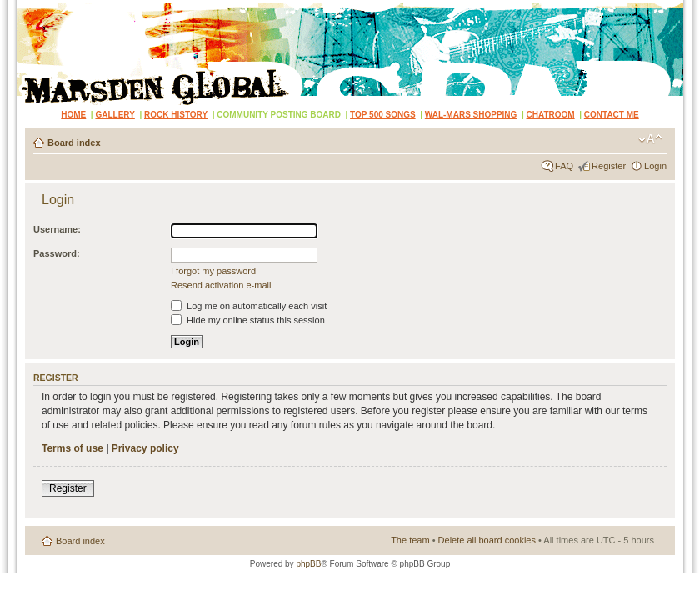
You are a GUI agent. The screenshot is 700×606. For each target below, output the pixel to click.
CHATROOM (551, 115)
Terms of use (72, 448)
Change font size (650, 139)
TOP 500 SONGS (383, 115)
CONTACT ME (612, 115)
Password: (57, 253)
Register (609, 166)
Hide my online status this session (248, 320)
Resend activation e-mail (221, 285)
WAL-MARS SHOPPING (471, 115)
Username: (57, 229)
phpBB (308, 564)
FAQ (564, 166)
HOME (73, 115)
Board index (74, 143)
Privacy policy (145, 448)
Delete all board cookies (487, 540)
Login (655, 166)
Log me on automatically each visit (249, 306)
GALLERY (115, 115)
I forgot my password (213, 271)
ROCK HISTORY (176, 115)
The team (410, 540)
